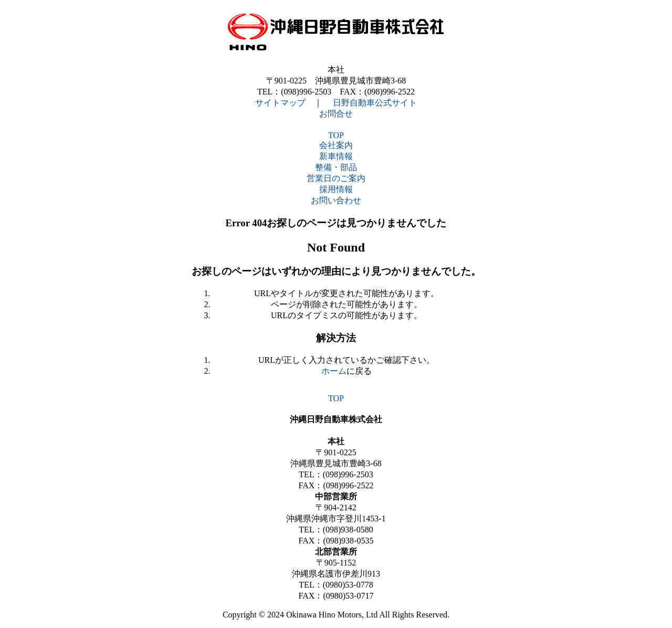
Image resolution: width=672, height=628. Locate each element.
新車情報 (336, 156)
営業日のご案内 (336, 178)
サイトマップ (280, 103)
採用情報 (336, 189)
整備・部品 (336, 167)
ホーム (334, 371)
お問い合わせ (336, 200)
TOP (336, 135)
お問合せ (336, 114)
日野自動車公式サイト (375, 103)
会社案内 (336, 145)
